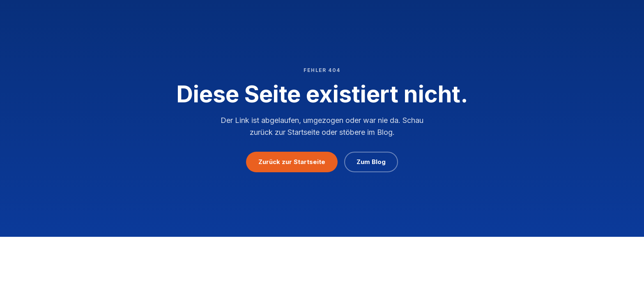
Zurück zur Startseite (292, 162)
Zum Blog (371, 162)
